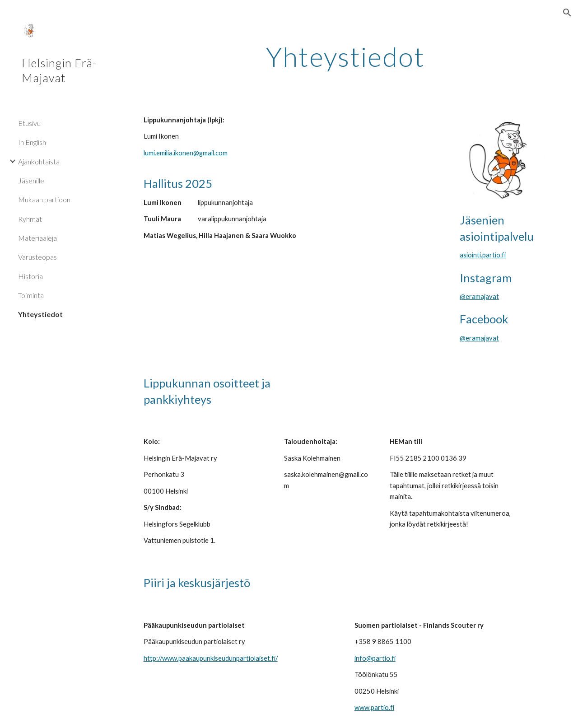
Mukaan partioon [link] (44, 199)
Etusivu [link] (29, 123)
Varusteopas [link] (37, 257)
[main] (346, 56)
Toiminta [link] (31, 295)
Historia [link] (30, 276)
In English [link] (32, 142)
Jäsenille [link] (31, 180)
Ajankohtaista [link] (39, 161)
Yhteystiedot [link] (40, 314)
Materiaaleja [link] (37, 238)
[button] (567, 13)
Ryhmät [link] (30, 219)
